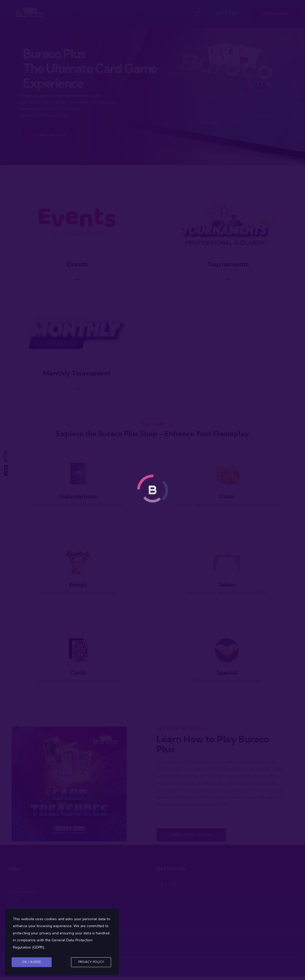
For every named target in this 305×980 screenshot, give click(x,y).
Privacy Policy (91, 962)
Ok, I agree (32, 962)
